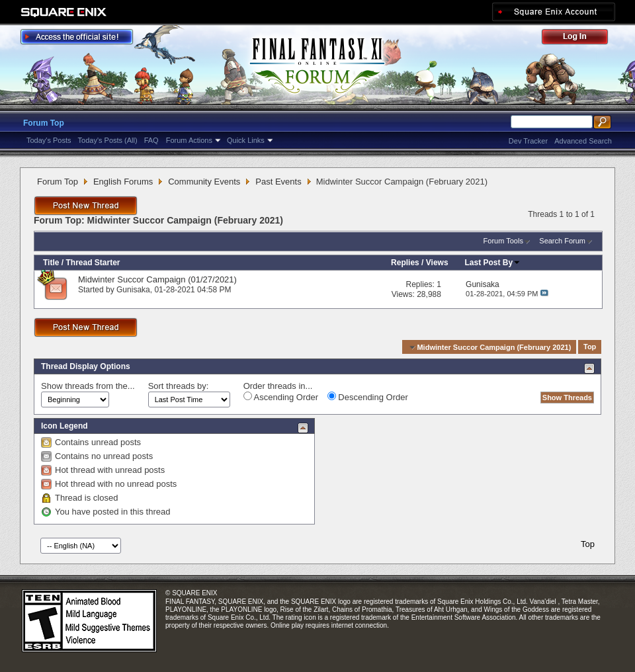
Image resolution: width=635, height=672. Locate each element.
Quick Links (246, 140)
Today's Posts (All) (108, 140)
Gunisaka (133, 290)
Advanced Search (583, 141)
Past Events (278, 182)
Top (590, 347)
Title (51, 263)
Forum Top (44, 123)
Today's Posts (49, 140)
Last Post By (493, 263)
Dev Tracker (528, 141)
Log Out (581, 39)
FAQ (151, 140)
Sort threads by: (179, 386)
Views (437, 263)
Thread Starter (93, 263)
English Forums (123, 182)
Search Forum (562, 241)
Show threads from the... (88, 386)
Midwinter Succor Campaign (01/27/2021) (157, 279)
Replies (405, 263)
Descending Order (368, 397)
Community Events (204, 182)
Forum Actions (189, 140)
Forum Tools (503, 241)
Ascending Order (281, 397)
